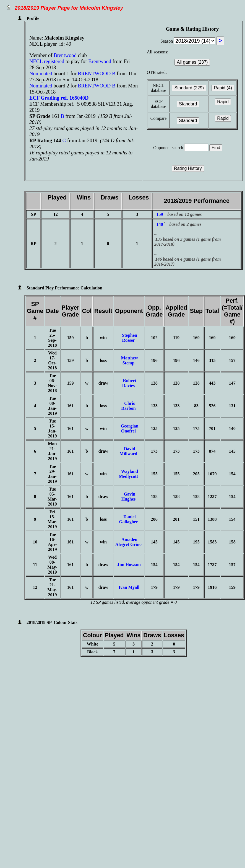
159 (160, 214)
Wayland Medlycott (129, 474)
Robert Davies (129, 383)
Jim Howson (129, 565)
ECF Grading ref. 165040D (59, 98)
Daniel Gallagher (129, 519)
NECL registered (47, 61)
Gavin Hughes (129, 497)
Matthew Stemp (129, 360)
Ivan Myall (129, 587)
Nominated (41, 73)
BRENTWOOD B (97, 73)
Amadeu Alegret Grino (129, 542)
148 (160, 224)
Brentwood (66, 55)
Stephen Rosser (129, 338)
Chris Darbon (129, 406)
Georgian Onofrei (129, 428)
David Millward (129, 451)
